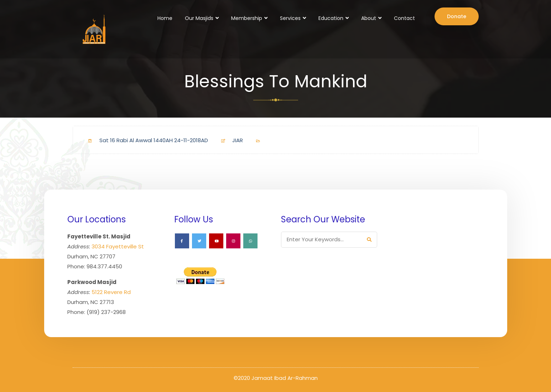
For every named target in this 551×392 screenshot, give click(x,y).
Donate (457, 16)
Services (290, 18)
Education (331, 18)
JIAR (229, 140)
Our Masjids (199, 18)
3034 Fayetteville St (118, 246)
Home (165, 18)
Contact (404, 18)
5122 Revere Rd (111, 292)
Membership (247, 18)
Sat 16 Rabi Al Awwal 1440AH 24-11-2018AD (145, 140)
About (369, 18)
